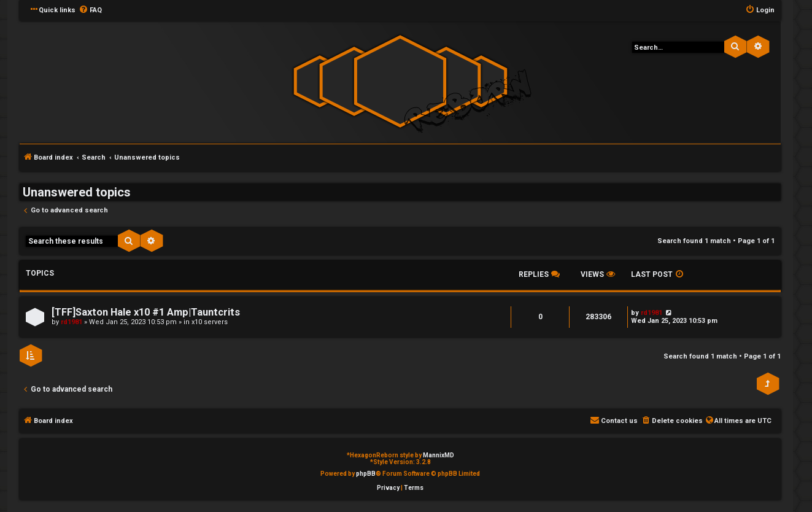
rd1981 (72, 322)
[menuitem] (90, 10)
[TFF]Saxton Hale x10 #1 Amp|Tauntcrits (146, 312)
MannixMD (439, 455)
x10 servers (210, 322)
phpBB (366, 474)
